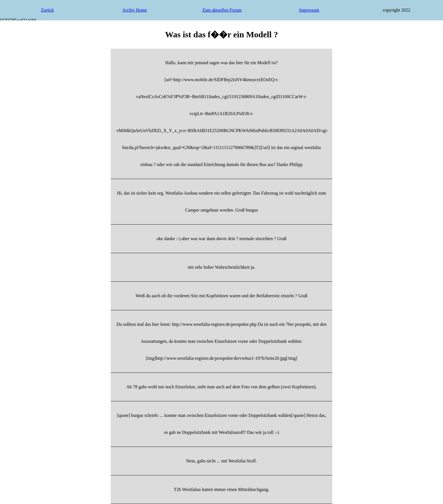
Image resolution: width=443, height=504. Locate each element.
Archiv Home (135, 10)
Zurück (47, 10)
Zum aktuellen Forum (222, 10)
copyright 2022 (397, 10)
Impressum (309, 10)
